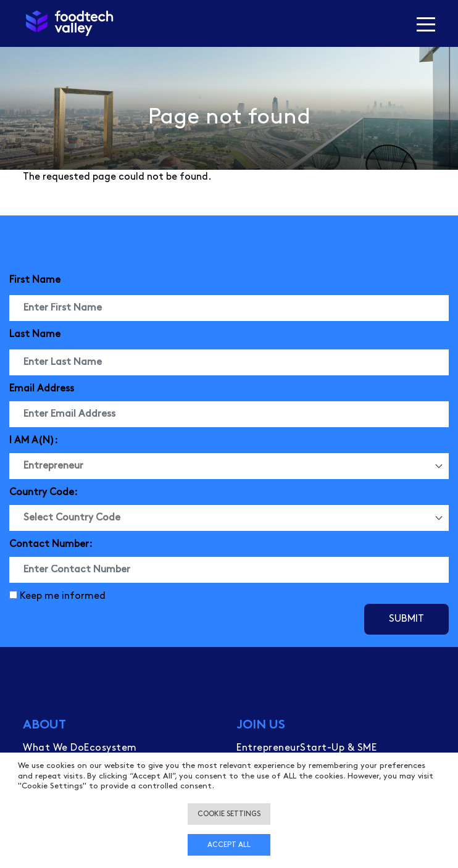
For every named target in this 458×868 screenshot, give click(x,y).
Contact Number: (51, 544)
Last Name (35, 334)
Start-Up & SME (338, 748)
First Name (35, 280)
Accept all (229, 845)
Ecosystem (110, 748)
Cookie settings (229, 814)
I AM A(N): (34, 440)
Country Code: (44, 492)
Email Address (42, 389)
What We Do (53, 748)
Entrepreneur (268, 748)
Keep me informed (63, 596)
